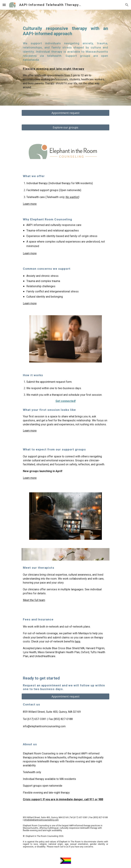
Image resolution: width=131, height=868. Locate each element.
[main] (65, 31)
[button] (4, 5)
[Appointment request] (65, 113)
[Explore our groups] (65, 127)
